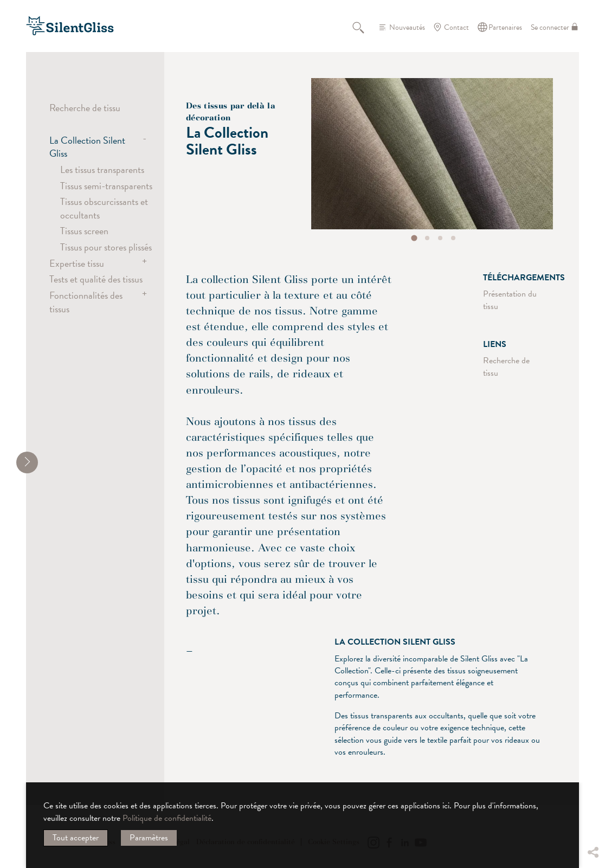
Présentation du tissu (510, 300)
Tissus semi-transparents (106, 186)
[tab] (414, 238)
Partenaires (505, 27)
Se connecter (550, 27)
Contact (456, 27)
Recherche (364, 27)
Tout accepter (76, 838)
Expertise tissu (77, 263)
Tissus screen (84, 231)
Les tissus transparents (102, 169)
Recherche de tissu (85, 108)
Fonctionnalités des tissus (86, 302)
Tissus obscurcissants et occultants (104, 208)
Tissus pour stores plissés (106, 247)
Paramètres (149, 838)
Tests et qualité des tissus (96, 279)
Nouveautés (407, 27)
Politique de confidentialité (167, 818)
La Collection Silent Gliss (87, 147)
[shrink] (27, 462)
